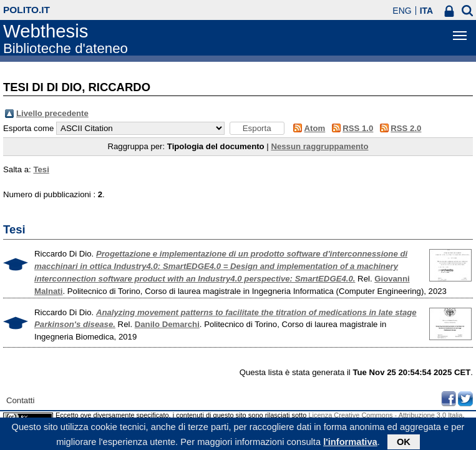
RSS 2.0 (406, 128)
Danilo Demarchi (167, 324)
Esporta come (28, 128)
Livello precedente (52, 113)
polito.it (27, 10)
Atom (315, 128)
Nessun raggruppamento (319, 146)
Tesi (41, 169)
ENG (402, 11)
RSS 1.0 (358, 128)
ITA (427, 11)
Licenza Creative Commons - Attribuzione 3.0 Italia (385, 415)
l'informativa (350, 443)
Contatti (20, 400)
